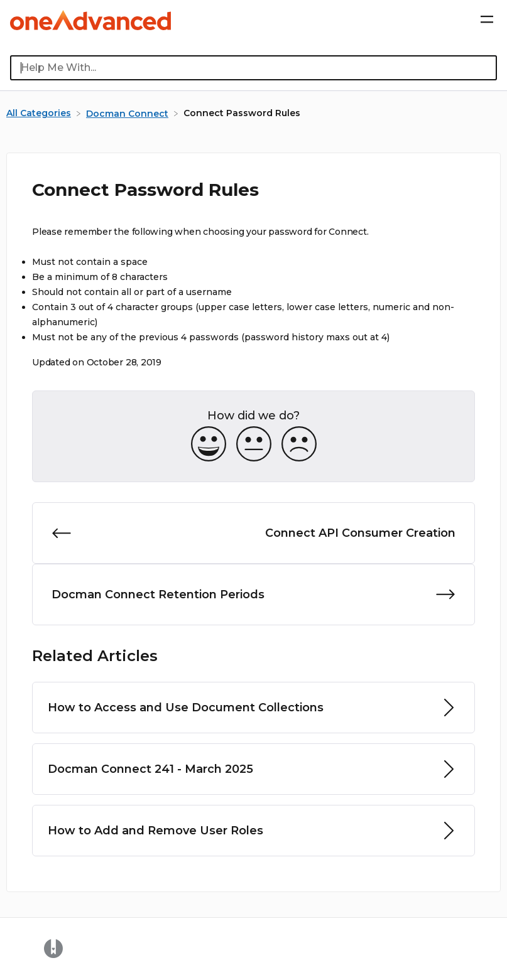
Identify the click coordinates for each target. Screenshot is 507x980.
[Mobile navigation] (487, 20)
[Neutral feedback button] (254, 445)
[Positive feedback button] (209, 445)
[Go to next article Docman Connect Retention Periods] (253, 595)
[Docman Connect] (128, 113)
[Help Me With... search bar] (253, 68)
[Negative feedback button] (299, 445)
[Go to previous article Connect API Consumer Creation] (253, 533)
